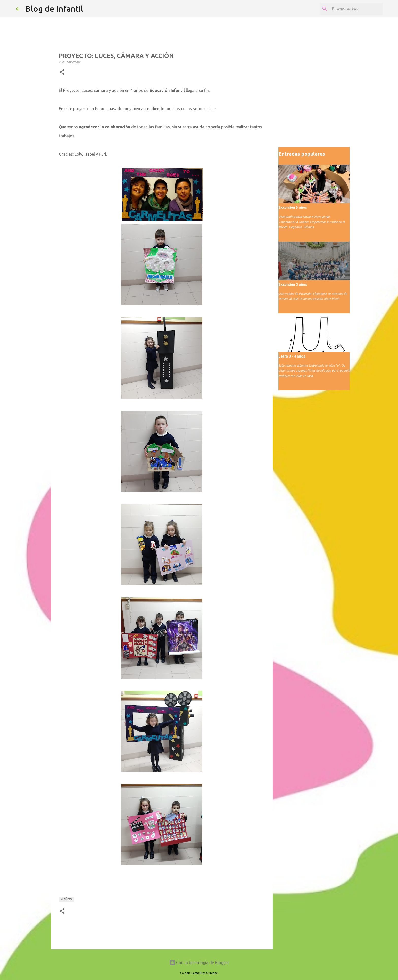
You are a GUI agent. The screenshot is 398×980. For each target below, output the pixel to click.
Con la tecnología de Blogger (199, 963)
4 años (66, 899)
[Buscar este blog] (356, 9)
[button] (62, 72)
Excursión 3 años (293, 284)
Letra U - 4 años (292, 356)
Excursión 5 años (293, 207)
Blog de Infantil (54, 9)
